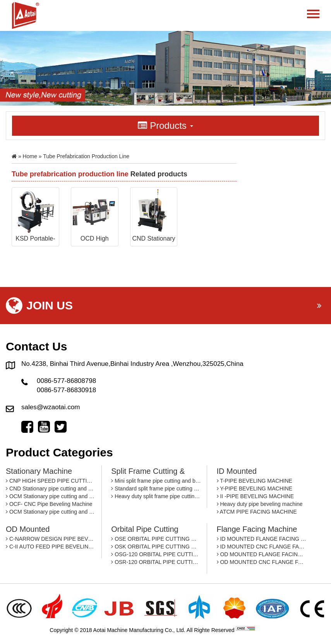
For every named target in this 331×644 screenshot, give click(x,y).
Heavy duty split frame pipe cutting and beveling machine (156, 496)
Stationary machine (39, 471)
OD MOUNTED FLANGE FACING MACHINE (262, 554)
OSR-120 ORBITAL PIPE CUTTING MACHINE (156, 562)
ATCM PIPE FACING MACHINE (257, 512)
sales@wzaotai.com (51, 407)
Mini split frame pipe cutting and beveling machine (156, 481)
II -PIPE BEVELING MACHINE (256, 496)
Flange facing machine (257, 529)
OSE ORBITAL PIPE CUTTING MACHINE (156, 539)
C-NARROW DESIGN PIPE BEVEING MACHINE (51, 539)
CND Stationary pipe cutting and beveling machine (51, 489)
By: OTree (269, 630)
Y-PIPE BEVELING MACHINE (255, 489)
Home (30, 156)
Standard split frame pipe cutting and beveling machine (156, 489)
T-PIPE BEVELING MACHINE (255, 481)
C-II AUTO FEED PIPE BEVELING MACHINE (51, 547)
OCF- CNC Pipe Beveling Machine (49, 504)
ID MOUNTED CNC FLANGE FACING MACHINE (262, 547)
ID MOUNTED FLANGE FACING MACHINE (262, 539)
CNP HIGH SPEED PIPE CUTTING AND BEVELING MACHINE (51, 481)
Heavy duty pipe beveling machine (260, 504)
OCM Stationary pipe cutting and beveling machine (51, 496)
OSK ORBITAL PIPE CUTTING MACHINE (156, 547)
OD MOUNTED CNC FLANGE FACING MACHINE (262, 562)
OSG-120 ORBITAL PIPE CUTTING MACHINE (156, 554)
